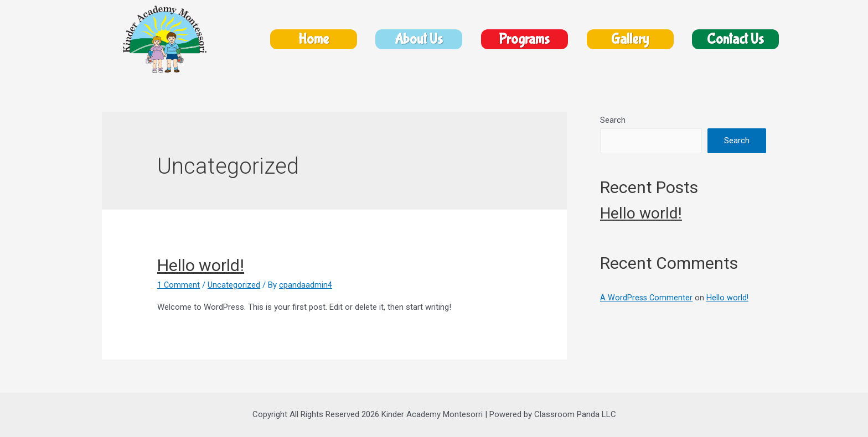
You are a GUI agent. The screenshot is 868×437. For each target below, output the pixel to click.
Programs (524, 40)
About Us (419, 40)
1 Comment (179, 285)
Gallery (630, 40)
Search (613, 120)
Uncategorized (234, 285)
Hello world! (201, 265)
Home (314, 40)
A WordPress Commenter (647, 298)
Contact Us (735, 40)
